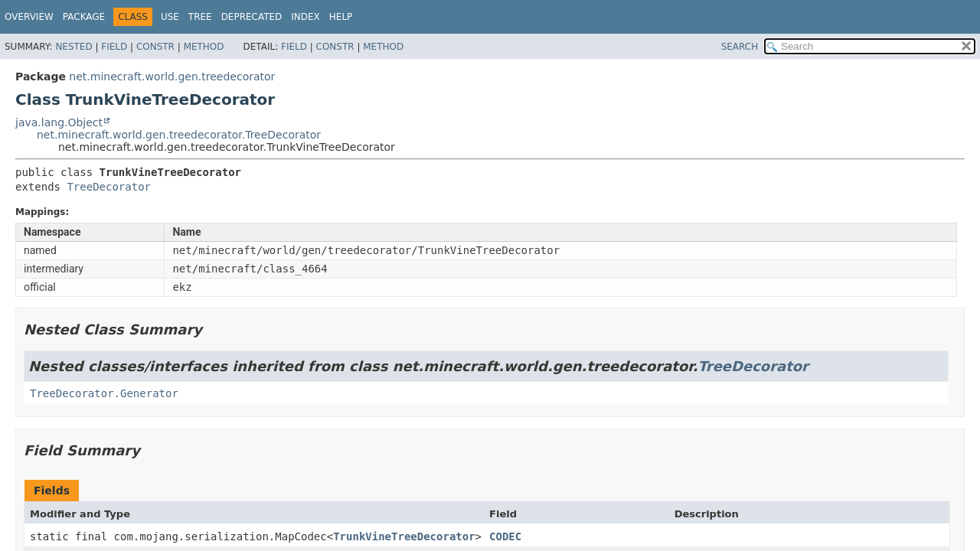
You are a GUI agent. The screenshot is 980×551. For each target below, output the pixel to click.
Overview (29, 17)
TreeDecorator (109, 187)
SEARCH (740, 47)
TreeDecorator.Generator (104, 393)
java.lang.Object (59, 122)
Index (305, 17)
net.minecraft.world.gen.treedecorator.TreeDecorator (179, 135)
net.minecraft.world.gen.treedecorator (172, 77)
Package (84, 17)
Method (204, 47)
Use (170, 17)
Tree (200, 17)
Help (341, 17)
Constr (155, 47)
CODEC (505, 536)
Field (114, 47)
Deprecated (252, 17)
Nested (73, 47)
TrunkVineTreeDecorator (404, 536)
